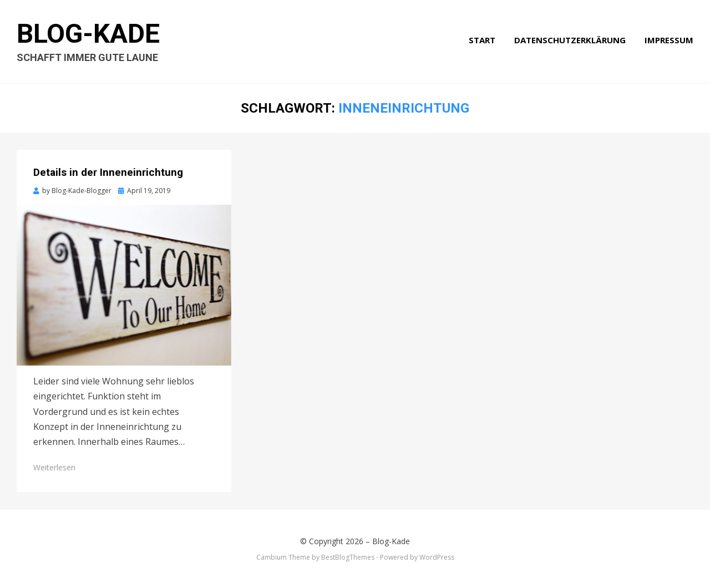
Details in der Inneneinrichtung (108, 172)
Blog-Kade (88, 34)
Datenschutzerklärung (570, 40)
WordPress (437, 557)
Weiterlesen (54, 467)
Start (482, 40)
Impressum (669, 40)
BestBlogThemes (348, 557)
